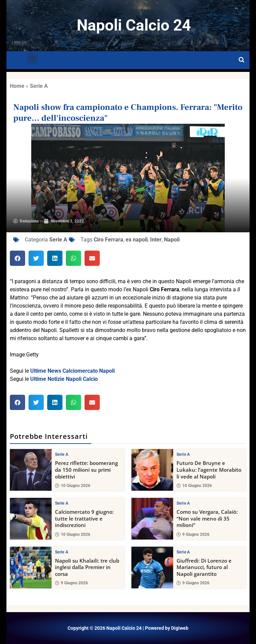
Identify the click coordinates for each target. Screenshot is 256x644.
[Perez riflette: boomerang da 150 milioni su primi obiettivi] (31, 470)
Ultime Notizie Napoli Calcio (64, 379)
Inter (156, 240)
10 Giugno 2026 (73, 486)
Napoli (172, 240)
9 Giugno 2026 (193, 534)
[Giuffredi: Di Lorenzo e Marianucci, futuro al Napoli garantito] (152, 567)
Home (17, 86)
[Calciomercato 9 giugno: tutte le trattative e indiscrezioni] (31, 519)
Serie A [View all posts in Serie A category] (62, 454)
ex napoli (137, 240)
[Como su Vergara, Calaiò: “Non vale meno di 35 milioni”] (152, 519)
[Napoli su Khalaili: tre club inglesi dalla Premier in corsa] (31, 567)
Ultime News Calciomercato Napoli (72, 371)
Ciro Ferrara (108, 240)
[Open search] (242, 60)
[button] (32, 58)
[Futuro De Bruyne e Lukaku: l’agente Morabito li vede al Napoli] (152, 470)
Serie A (39, 86)
